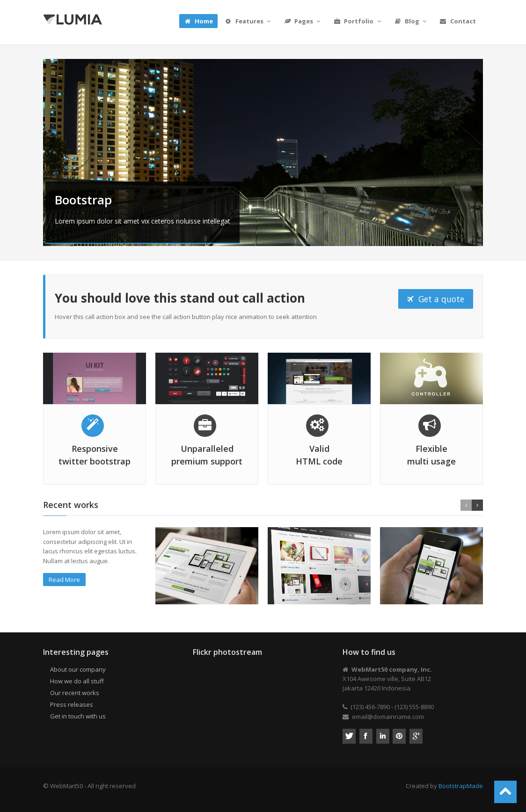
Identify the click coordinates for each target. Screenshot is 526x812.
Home (198, 21)
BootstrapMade (461, 786)
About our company (78, 669)
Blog (411, 21)
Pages (303, 21)
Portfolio (358, 21)
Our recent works (75, 693)
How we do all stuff (77, 681)
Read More (64, 580)
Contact (458, 21)
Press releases (72, 704)
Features (248, 21)
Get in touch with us (78, 716)
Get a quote (436, 299)
